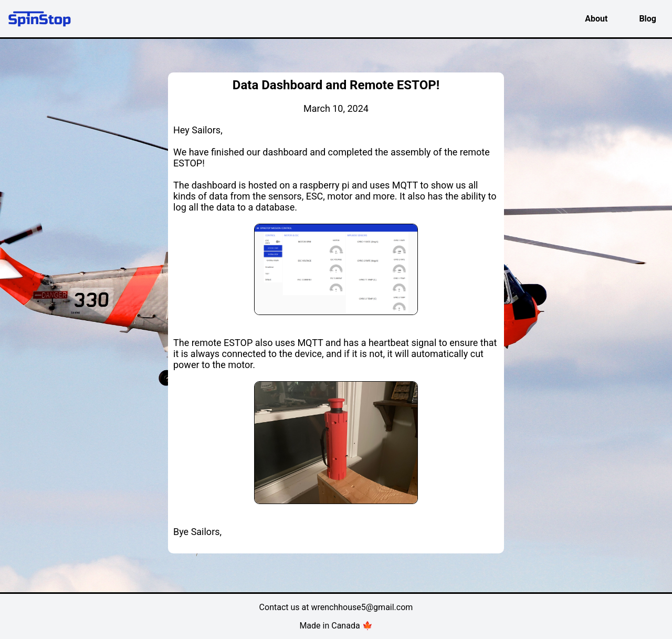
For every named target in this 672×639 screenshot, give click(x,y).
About (596, 19)
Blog (648, 19)
